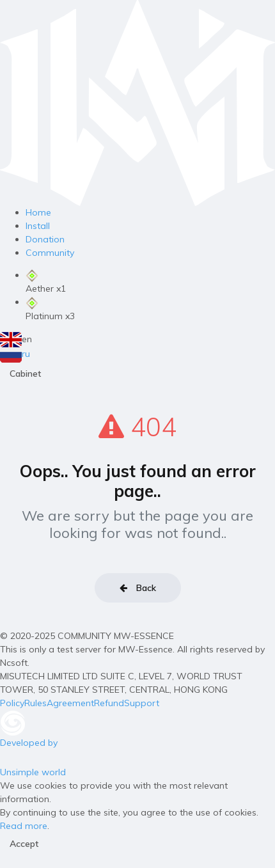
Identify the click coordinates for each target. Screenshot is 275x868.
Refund (109, 703)
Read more (24, 826)
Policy (12, 703)
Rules (35, 703)
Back (138, 588)
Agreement (70, 703)
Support (142, 703)
